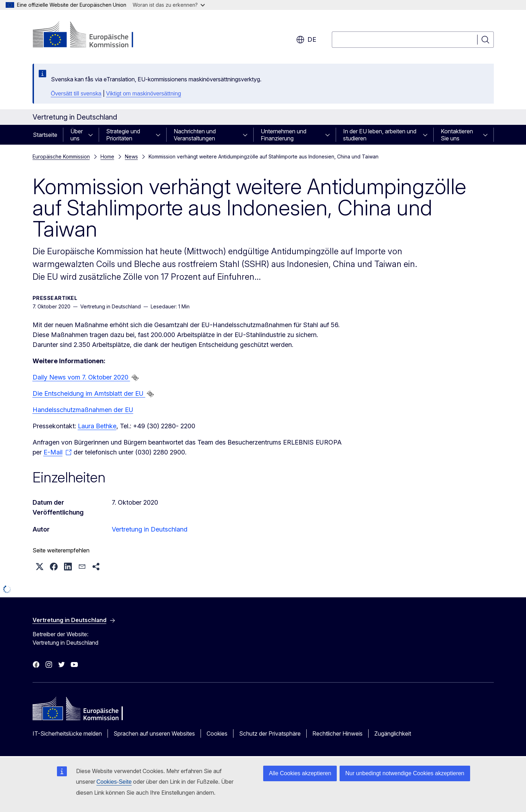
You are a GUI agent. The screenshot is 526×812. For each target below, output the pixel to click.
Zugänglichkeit (393, 733)
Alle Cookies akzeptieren (300, 773)
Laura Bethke (97, 426)
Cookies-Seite (114, 782)
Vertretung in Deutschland (150, 529)
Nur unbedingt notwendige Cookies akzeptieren (405, 773)
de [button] (306, 40)
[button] (40, 567)
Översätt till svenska (76, 94)
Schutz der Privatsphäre (270, 733)
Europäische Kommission (61, 156)
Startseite (45, 135)
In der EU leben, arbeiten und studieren (380, 135)
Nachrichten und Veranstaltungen (195, 135)
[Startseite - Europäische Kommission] (90, 35)
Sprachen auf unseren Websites (154, 733)
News (131, 156)
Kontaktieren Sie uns (457, 135)
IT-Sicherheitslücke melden (67, 733)
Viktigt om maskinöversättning (144, 94)
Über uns (77, 135)
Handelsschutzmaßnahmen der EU (83, 410)
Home (107, 156)
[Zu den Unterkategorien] (93, 135)
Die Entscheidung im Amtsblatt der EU (89, 393)
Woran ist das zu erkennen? (169, 5)
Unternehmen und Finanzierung (284, 135)
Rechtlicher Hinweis (337, 733)
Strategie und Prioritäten (123, 135)
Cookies (217, 733)
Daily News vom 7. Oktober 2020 (81, 377)
